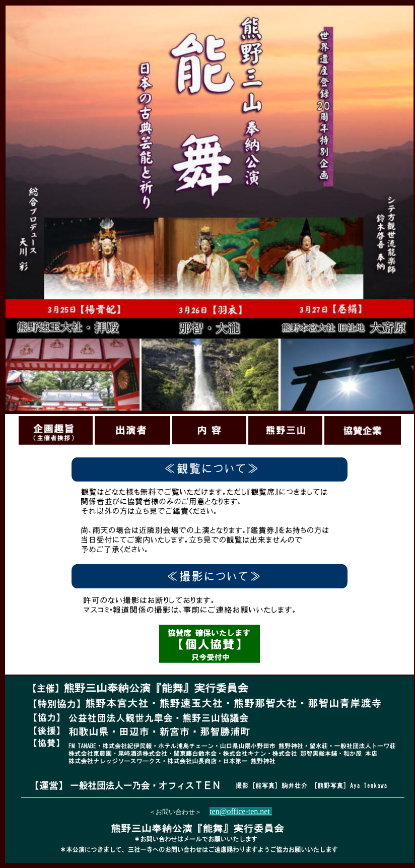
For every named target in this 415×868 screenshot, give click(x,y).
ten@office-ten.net (241, 811)
